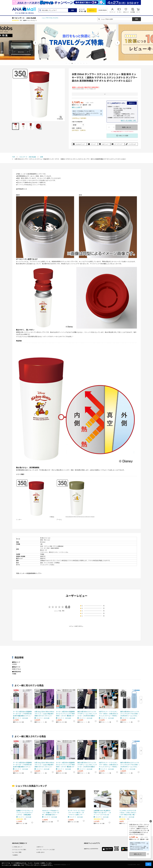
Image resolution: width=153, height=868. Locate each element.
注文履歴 (133, 12)
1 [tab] (66, 63)
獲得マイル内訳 (76, 107)
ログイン (92, 10)
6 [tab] (81, 63)
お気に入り (126, 12)
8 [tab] (87, 63)
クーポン (119, 12)
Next (117, 43)
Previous (36, 43)
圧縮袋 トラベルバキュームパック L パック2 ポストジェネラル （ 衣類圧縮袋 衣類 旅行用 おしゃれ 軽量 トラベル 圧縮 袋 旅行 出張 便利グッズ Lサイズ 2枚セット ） (25, 813)
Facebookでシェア (80, 144)
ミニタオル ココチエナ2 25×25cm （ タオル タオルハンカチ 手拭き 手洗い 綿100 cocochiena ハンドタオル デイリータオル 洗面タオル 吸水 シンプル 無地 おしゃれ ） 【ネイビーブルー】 (128, 813)
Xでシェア (93, 144)
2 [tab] (69, 63)
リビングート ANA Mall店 (25, 18)
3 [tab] (72, 63)
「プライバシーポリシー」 (33, 865)
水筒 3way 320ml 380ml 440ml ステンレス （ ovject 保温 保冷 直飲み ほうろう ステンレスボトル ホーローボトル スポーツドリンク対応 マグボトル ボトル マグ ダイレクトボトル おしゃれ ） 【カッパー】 (44, 714)
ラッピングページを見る (47, 565)
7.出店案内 (15, 855)
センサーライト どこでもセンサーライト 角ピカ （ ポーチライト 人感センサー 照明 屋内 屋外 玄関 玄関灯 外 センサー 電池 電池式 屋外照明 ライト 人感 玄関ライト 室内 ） (76, 813)
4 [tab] (75, 63)
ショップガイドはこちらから (50, 18)
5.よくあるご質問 (17, 852)
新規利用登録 (103, 10)
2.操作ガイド (40, 847)
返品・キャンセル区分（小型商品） (50, 563)
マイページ (112, 12)
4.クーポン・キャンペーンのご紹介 (46, 849)
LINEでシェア (105, 144)
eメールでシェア (118, 144)
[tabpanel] (76, 42)
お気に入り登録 (123, 136)
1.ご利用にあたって (17, 847)
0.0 (68, 607)
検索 (72, 10)
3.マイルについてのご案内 (19, 849)
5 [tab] (78, 63)
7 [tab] (84, 63)
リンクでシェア (132, 144)
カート (138, 12)
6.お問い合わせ (40, 852)
